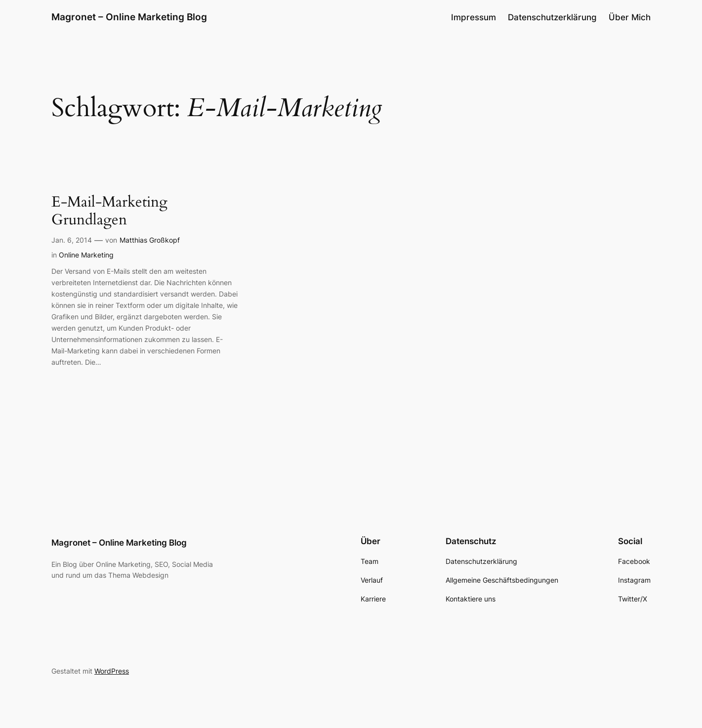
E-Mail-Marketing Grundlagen (109, 211)
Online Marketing (86, 255)
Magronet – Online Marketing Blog (129, 17)
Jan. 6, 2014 (72, 240)
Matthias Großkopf (150, 240)
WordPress (112, 671)
